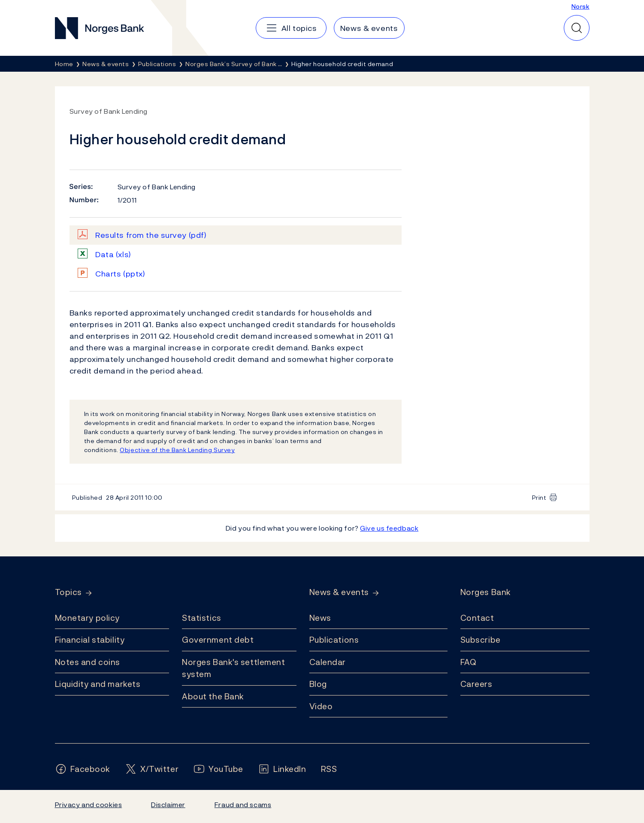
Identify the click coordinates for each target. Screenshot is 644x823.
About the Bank (213, 696)
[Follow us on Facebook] (83, 769)
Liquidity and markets (98, 684)
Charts (120, 274)
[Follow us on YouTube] (218, 769)
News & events (339, 592)
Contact (477, 618)
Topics (68, 592)
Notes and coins (88, 662)
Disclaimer (168, 805)
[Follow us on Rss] (329, 769)
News (320, 618)
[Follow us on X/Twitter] (152, 769)
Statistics (202, 618)
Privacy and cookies (89, 805)
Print (539, 497)
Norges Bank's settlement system (234, 668)
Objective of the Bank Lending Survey (177, 450)
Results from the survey (151, 235)
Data (113, 254)
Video (321, 706)
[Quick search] (577, 28)
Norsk (581, 6)
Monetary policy (87, 618)
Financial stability (90, 640)
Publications (334, 640)
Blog (318, 684)
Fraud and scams (243, 805)
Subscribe (481, 640)
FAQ (469, 662)
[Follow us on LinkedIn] (282, 769)
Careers (476, 684)
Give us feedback (389, 528)
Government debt (218, 640)
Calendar (328, 662)
